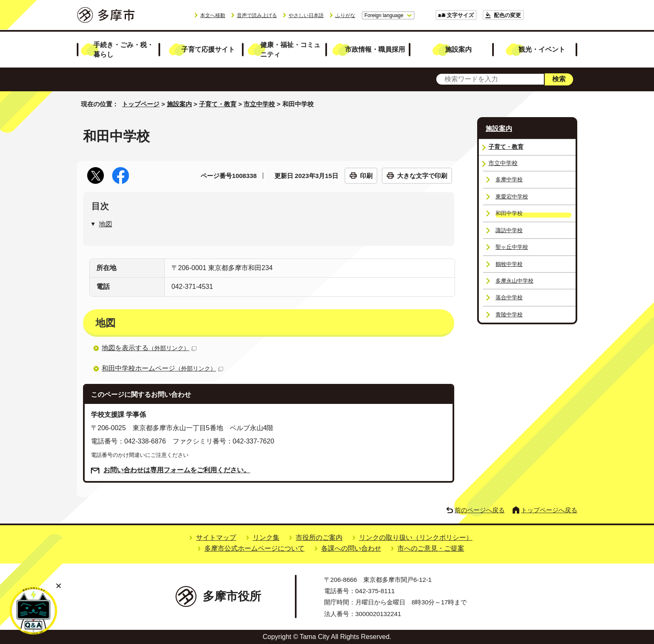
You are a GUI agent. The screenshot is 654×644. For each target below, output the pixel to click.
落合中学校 (509, 297)
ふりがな (345, 15)
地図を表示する (149, 348)
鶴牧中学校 (509, 264)
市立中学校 (259, 104)
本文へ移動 (213, 15)
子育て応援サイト (208, 49)
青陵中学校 (509, 314)
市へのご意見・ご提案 (431, 548)
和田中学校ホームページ (162, 368)
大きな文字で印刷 (422, 176)
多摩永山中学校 (514, 281)
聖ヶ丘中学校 (512, 247)
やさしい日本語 (306, 15)
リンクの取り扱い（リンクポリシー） (416, 538)
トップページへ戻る (549, 510)
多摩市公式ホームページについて (254, 548)
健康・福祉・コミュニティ (290, 49)
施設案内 (458, 49)
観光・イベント (542, 49)
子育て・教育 (218, 104)
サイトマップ (216, 538)
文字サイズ (460, 15)
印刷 (366, 176)
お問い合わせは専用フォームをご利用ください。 (177, 470)
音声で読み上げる (257, 15)
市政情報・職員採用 (375, 49)
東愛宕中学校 (512, 197)
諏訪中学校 (509, 230)
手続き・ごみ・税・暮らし (123, 49)
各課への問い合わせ (351, 548)
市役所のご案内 (319, 538)
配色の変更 (507, 15)
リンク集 (266, 538)
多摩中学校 (509, 179)
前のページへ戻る (480, 510)
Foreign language (384, 15)
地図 (106, 224)
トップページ (141, 104)
